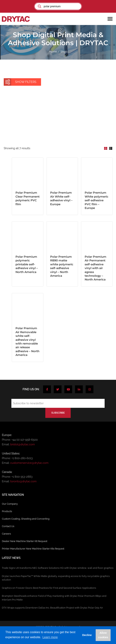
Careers (6, 534)
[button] (110, 19)
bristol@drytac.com (23, 444)
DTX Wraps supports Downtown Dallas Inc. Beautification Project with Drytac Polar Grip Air (52, 608)
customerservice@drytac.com (29, 463)
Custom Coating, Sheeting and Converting (26, 519)
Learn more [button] (50, 637)
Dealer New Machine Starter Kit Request (25, 541)
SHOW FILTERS (21, 81)
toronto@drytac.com (23, 481)
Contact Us (8, 526)
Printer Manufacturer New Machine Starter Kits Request (33, 549)
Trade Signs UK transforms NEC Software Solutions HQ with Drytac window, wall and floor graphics (58, 568)
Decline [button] (87, 635)
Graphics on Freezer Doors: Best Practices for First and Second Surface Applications (49, 588)
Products (7, 511)
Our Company (10, 504)
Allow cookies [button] (103, 635)
